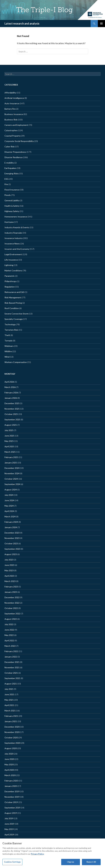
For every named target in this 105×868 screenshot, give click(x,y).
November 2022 (12, 603)
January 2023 (11, 592)
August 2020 (11, 748)
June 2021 (9, 694)
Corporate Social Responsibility (19, 141)
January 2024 (11, 527)
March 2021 (10, 711)
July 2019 (9, 818)
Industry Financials (13, 233)
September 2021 (12, 678)
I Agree (71, 862)
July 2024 (9, 495)
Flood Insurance (12, 190)
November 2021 (12, 667)
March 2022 (10, 646)
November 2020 (12, 732)
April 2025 (9, 446)
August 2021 (11, 684)
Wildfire (8, 351)
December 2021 (12, 662)
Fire (6, 184)
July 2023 (9, 560)
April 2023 (9, 576)
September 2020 (12, 743)
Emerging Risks (12, 173)
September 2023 (12, 549)
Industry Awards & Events (17, 227)
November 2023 (12, 538)
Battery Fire (10, 109)
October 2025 (11, 414)
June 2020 (9, 759)
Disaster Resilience (13, 157)
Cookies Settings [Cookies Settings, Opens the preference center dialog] (12, 862)
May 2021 (9, 700)
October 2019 (11, 802)
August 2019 (11, 813)
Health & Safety (12, 206)
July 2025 (9, 430)
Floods (8, 195)
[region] (52, 853)
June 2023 (9, 565)
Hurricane (9, 222)
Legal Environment (13, 254)
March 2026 (10, 387)
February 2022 (11, 651)
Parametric (10, 276)
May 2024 (9, 506)
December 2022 (12, 597)
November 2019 (12, 797)
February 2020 (11, 781)
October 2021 (11, 673)
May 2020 (9, 764)
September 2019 (12, 808)
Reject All (91, 862)
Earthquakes (10, 168)
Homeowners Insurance (16, 217)
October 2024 (11, 479)
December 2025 (12, 403)
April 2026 (9, 382)
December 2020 (12, 727)
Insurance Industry (13, 238)
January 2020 (11, 786)
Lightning (9, 265)
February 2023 (11, 587)
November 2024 (12, 473)
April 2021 (9, 705)
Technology (10, 324)
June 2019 (9, 824)
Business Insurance (14, 114)
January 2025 (11, 463)
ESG (7, 179)
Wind (7, 357)
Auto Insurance (12, 103)
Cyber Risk (10, 147)
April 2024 (9, 511)
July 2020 (9, 754)
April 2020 (9, 770)
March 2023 (10, 581)
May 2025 (9, 441)
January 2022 (11, 657)
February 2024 (11, 522)
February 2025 (11, 457)
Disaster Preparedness (15, 152)
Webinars (9, 346)
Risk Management (13, 297)
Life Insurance (11, 260)
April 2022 (9, 640)
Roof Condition (12, 308)
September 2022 (12, 614)
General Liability (12, 200)
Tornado (8, 341)
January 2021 (11, 721)
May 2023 (9, 570)
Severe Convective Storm (16, 314)
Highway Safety (12, 211)
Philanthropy (10, 281)
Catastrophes (11, 130)
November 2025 (12, 409)
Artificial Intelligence (14, 98)
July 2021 (9, 689)
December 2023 (12, 533)
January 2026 (11, 398)
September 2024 (12, 484)
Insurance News (12, 244)
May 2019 (9, 829)
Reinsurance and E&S (14, 292)
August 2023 (11, 554)
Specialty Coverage (14, 319)
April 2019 (9, 835)
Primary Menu (101, 24)
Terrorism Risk (11, 330)
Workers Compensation (16, 362)
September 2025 (12, 419)
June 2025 (9, 436)
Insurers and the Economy (17, 249)
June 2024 (9, 500)
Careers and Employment (16, 125)
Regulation (10, 287)
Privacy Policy (37, 854)
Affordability (10, 93)
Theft (7, 335)
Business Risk (11, 120)
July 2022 (9, 624)
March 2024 (10, 517)
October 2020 (11, 738)
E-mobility (9, 163)
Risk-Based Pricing (13, 303)
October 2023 (11, 543)
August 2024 (11, 490)
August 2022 (11, 619)
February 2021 (11, 716)
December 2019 (12, 791)
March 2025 (10, 452)
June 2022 (9, 630)
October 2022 (11, 608)
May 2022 (9, 635)
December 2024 (12, 468)
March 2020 (10, 775)
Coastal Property (13, 136)
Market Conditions (13, 270)
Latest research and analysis (22, 24)
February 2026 (11, 393)
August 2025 (11, 425)
